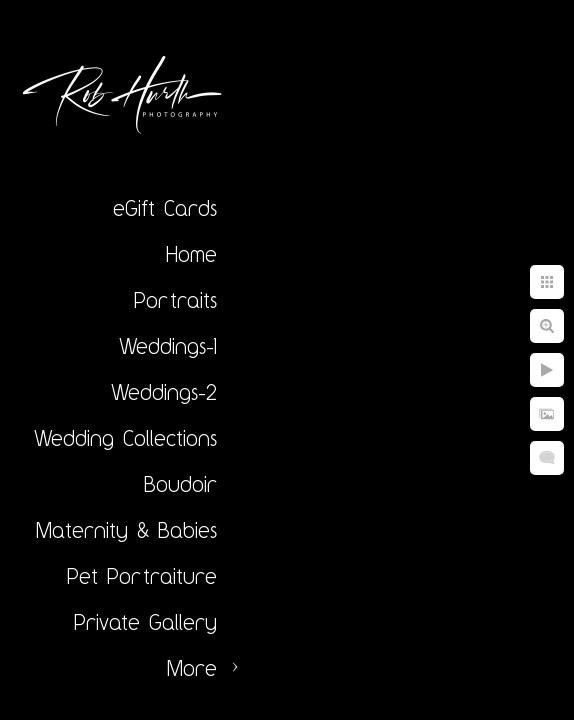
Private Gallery (145, 622)
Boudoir (180, 484)
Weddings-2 (164, 392)
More (192, 668)
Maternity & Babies (126, 530)
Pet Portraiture (142, 576)
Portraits (175, 300)
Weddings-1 (168, 346)
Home (191, 254)
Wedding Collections (125, 438)
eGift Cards (165, 208)
